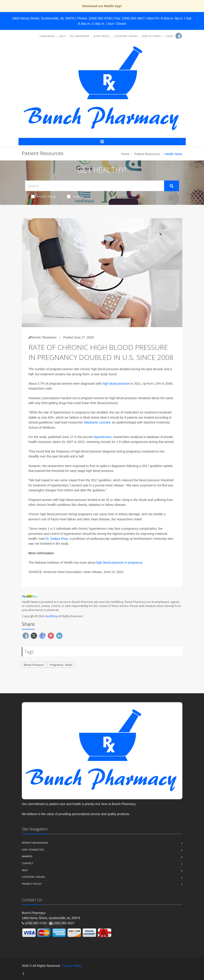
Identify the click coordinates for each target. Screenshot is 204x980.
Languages (47, 36)
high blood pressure (116, 384)
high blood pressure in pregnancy (119, 563)
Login (169, 36)
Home (125, 154)
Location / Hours (126, 36)
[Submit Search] (172, 186)
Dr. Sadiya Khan (57, 539)
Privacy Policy (32, 884)
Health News (44, 196)
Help (62, 36)
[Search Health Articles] (95, 186)
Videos (75, 196)
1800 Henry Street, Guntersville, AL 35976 (43, 18)
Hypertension (102, 437)
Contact (28, 863)
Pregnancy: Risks (61, 665)
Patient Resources (147, 154)
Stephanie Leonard (97, 422)
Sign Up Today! (152, 36)
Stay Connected (33, 850)
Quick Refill (102, 36)
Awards (27, 856)
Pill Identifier (79, 36)
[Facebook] (179, 36)
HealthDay (51, 616)
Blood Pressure (34, 665)
